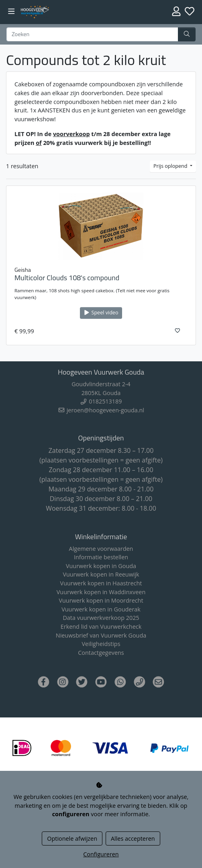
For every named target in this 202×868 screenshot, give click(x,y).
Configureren (101, 854)
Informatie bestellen (101, 557)
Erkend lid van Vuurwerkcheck (101, 627)
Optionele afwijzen (72, 838)
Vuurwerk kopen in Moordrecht (101, 600)
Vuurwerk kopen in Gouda (101, 566)
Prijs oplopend (171, 166)
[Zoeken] (92, 35)
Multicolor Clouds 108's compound (67, 278)
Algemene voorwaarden (101, 549)
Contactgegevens (101, 653)
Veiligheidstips (101, 644)
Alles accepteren (133, 838)
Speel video (101, 313)
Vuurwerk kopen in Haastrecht (101, 583)
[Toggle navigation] (11, 11)
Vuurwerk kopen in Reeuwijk (101, 574)
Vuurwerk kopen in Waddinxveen (101, 592)
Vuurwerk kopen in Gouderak (101, 609)
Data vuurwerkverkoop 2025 (101, 618)
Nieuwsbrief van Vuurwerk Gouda (101, 635)
